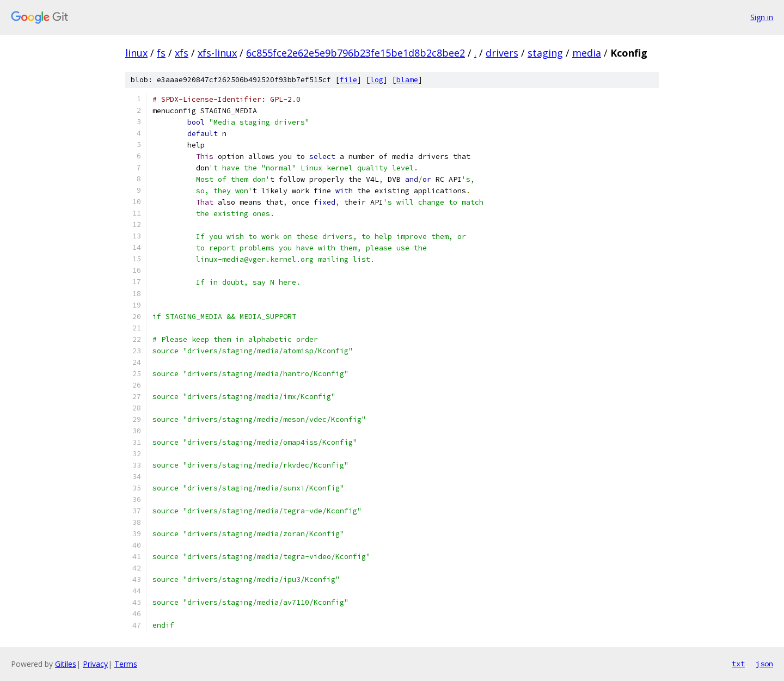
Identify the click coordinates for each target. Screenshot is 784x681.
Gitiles (66, 664)
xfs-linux (217, 53)
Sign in (762, 17)
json (764, 664)
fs (161, 53)
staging (545, 53)
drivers (502, 53)
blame (407, 80)
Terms (126, 664)
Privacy (95, 664)
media (587, 53)
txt (738, 664)
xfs (182, 53)
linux (136, 53)
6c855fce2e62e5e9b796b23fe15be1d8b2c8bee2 (356, 53)
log (377, 80)
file (348, 80)
